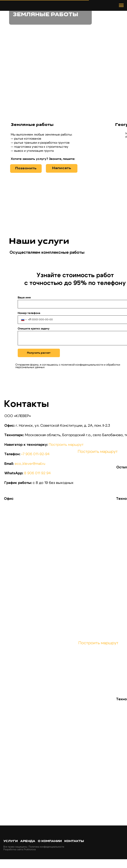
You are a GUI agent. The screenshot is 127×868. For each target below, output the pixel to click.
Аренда (28, 841)
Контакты (74, 841)
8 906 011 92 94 (37, 473)
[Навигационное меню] (121, 5)
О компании (50, 841)
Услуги (11, 841)
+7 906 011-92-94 (35, 454)
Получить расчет (39, 353)
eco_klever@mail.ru (30, 464)
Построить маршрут (66, 445)
